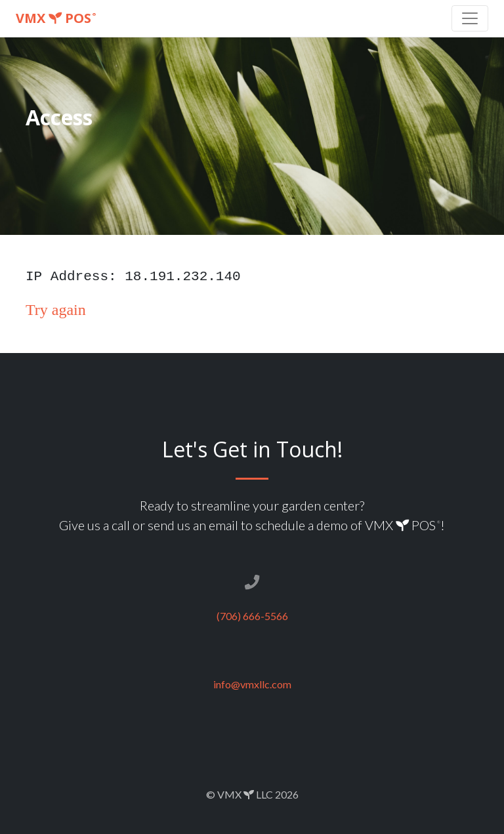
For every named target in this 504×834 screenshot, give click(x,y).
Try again (56, 310)
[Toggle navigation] (470, 18)
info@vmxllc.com (252, 684)
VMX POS (56, 18)
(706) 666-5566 (252, 616)
